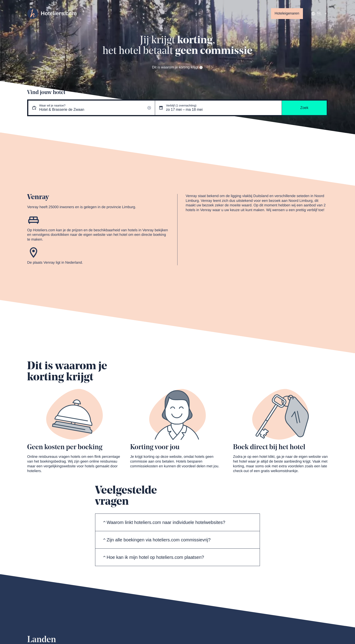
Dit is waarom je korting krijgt (178, 67)
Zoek (304, 108)
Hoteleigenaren (287, 13)
